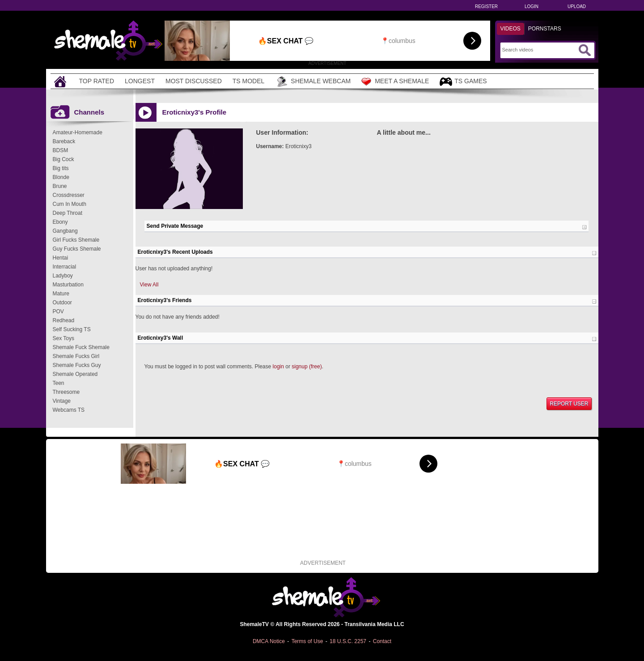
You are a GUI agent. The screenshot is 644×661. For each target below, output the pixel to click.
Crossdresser (69, 195)
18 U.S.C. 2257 (348, 641)
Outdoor (62, 303)
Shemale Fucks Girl (76, 356)
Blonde (61, 177)
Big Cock (64, 159)
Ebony (60, 222)
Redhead (64, 320)
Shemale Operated (75, 374)
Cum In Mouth (70, 204)
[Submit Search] (585, 50)
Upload (577, 6)
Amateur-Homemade (78, 132)
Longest (140, 81)
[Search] (539, 50)
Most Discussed (194, 81)
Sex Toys (64, 338)
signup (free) (307, 367)
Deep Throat (68, 213)
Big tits (61, 168)
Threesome (66, 392)
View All (149, 285)
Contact (382, 641)
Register (486, 6)
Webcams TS (69, 410)
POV (58, 311)
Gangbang (65, 231)
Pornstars (545, 29)
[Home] (61, 81)
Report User (569, 404)
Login (532, 6)
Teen (59, 383)
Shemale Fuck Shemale (81, 347)
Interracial (65, 267)
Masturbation (68, 285)
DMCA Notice (269, 641)
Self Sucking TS (72, 329)
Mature (61, 294)
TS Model (249, 81)
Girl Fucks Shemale (76, 240)
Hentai (61, 258)
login (278, 367)
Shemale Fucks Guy (77, 365)
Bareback (64, 141)
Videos (511, 29)
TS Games (463, 82)
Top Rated (97, 81)
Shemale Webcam (313, 81)
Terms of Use (307, 641)
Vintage (62, 401)
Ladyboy (63, 276)
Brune (60, 186)
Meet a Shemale (395, 81)
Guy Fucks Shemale (77, 249)
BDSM (61, 150)
